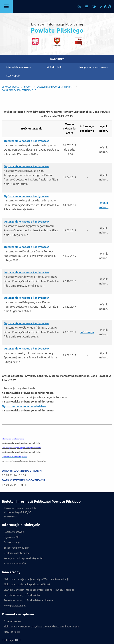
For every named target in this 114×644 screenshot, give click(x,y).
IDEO (18, 640)
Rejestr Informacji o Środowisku (22, 595)
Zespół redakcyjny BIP (16, 548)
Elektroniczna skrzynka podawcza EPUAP (27, 584)
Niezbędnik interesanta (19, 67)
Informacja (87, 332)
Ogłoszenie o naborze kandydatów (24, 406)
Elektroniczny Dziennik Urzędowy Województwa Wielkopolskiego (41, 627)
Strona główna (10, 87)
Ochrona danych (13, 542)
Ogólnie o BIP (12, 537)
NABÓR (28, 87)
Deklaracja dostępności (17, 553)
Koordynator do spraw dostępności (23, 558)
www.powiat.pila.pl (15, 606)
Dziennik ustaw (12, 621)
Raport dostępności (15, 563)
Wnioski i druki (54, 67)
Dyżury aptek (13, 76)
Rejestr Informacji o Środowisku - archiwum (28, 600)
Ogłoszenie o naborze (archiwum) (55, 87)
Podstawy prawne (14, 532)
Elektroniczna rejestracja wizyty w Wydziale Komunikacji (36, 579)
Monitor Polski (12, 632)
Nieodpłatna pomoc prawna (93, 67)
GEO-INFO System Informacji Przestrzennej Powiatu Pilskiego (39, 590)
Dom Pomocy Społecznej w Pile (19, 90)
